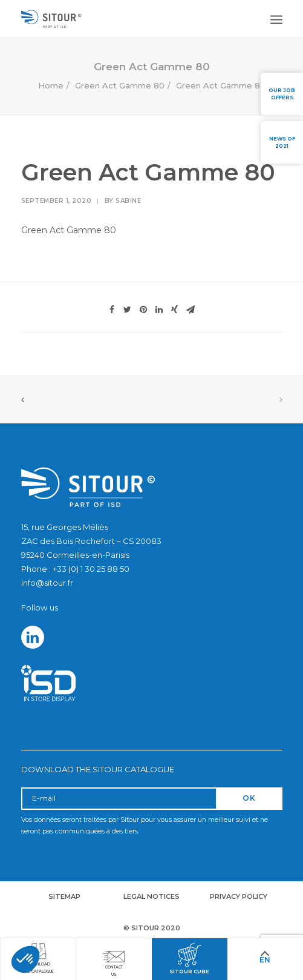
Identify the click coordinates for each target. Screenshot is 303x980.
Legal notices (151, 896)
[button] (25, 959)
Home (51, 85)
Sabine (128, 201)
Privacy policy (239, 896)
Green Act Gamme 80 (120, 85)
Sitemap (64, 896)
